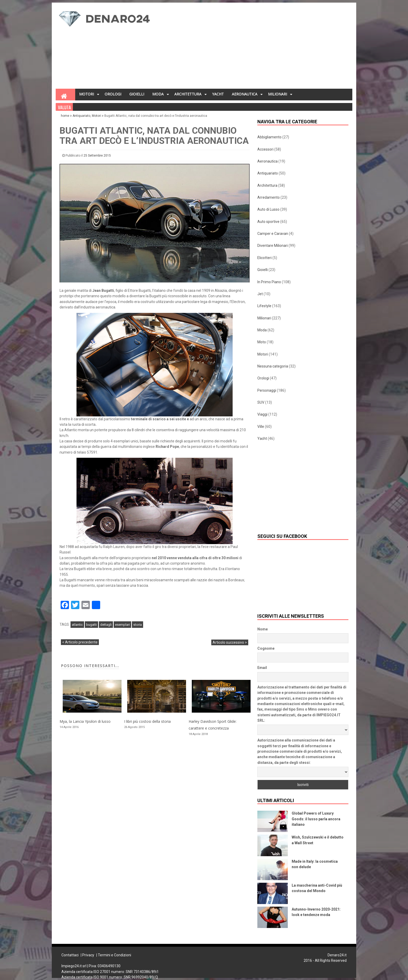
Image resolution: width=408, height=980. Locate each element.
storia (138, 625)
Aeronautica (267, 161)
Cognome (266, 648)
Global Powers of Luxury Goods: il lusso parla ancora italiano (316, 819)
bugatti (91, 625)
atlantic (77, 625)
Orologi (263, 378)
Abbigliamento (269, 137)
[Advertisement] (255, 47)
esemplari (122, 625)
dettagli (106, 625)
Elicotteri (264, 258)
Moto (262, 342)
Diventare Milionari (273, 246)
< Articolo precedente (80, 642)
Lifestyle (264, 306)
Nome (263, 629)
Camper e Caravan (273, 234)
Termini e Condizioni (114, 955)
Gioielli (263, 270)
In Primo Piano (269, 282)
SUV (261, 402)
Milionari (264, 318)
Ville (261, 427)
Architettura (267, 185)
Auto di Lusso (268, 209)
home (65, 116)
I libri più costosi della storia (147, 721)
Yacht (262, 439)
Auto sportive (268, 222)
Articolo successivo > (230, 642)
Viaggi (262, 414)
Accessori (265, 149)
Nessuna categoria (273, 366)
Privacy (88, 955)
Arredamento (269, 197)
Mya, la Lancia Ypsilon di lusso (85, 721)
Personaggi (267, 390)
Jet (260, 294)
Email (262, 668)
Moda (262, 330)
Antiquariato (81, 116)
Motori (96, 116)
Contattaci (70, 955)
